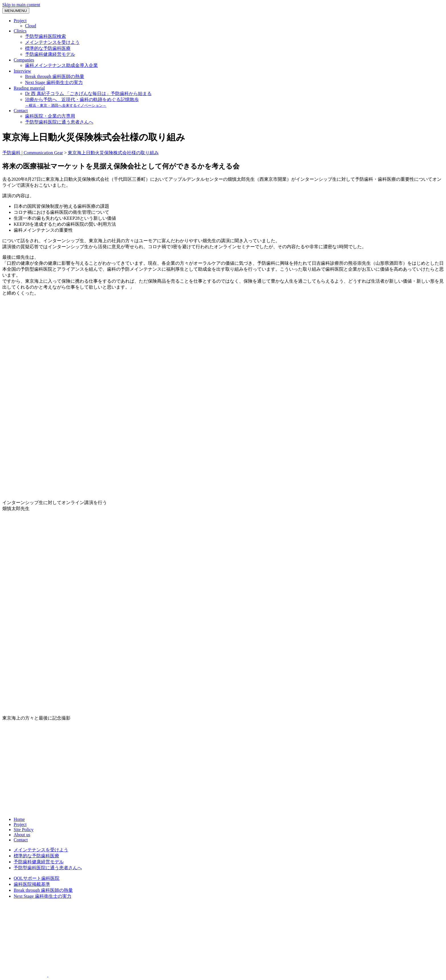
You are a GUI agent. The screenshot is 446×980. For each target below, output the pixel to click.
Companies (24, 60)
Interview (22, 71)
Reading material (29, 88)
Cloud (31, 26)
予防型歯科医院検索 (46, 36)
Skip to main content (21, 5)
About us (22, 835)
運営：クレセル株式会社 (223, 918)
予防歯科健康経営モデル (50, 54)
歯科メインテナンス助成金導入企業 (61, 65)
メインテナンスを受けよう (52, 42)
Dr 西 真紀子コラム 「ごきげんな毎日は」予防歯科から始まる (88, 94)
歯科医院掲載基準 (32, 884)
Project (20, 21)
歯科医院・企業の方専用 (50, 116)
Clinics (20, 31)
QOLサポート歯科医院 (37, 878)
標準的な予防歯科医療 (48, 48)
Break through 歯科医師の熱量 (55, 76)
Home (19, 819)
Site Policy (24, 830)
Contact (21, 111)
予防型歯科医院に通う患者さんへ (59, 122)
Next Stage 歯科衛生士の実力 (54, 82)
